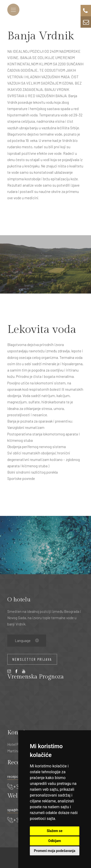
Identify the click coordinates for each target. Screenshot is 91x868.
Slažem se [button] (55, 831)
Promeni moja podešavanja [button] (55, 851)
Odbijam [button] (55, 841)
